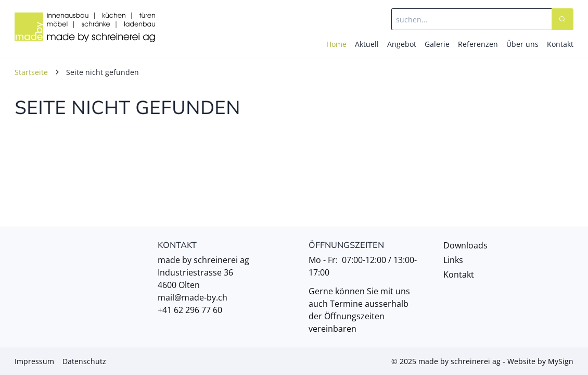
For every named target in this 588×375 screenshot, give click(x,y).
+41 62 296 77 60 (190, 310)
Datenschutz (84, 361)
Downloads (465, 245)
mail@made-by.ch (193, 297)
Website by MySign (540, 361)
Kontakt (459, 274)
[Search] (563, 19)
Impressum (34, 361)
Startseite (31, 72)
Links (453, 260)
